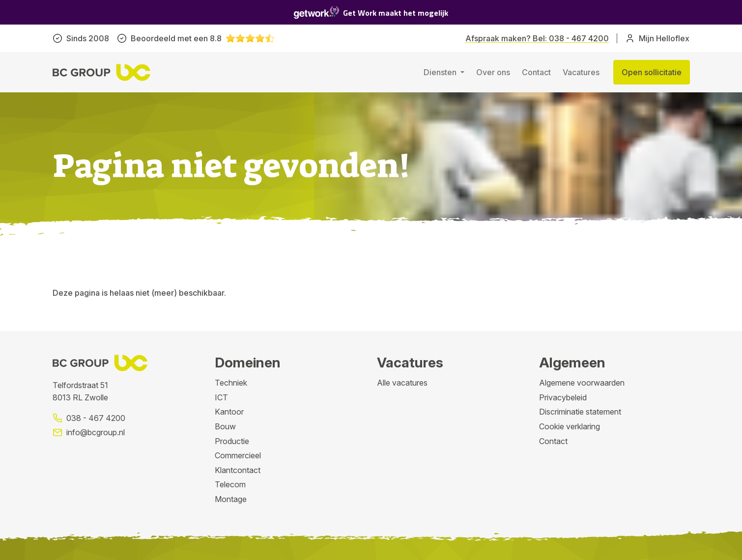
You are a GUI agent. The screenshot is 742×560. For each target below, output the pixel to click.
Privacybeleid (563, 397)
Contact (536, 72)
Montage (231, 499)
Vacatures (581, 72)
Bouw (225, 426)
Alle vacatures (402, 383)
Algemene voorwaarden (582, 383)
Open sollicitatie (652, 72)
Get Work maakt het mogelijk (371, 13)
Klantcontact (238, 470)
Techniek (231, 383)
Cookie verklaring (570, 426)
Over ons (493, 72)
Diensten (441, 72)
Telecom (230, 484)
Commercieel (238, 455)
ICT (221, 397)
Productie (232, 441)
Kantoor (229, 412)
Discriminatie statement (580, 412)
